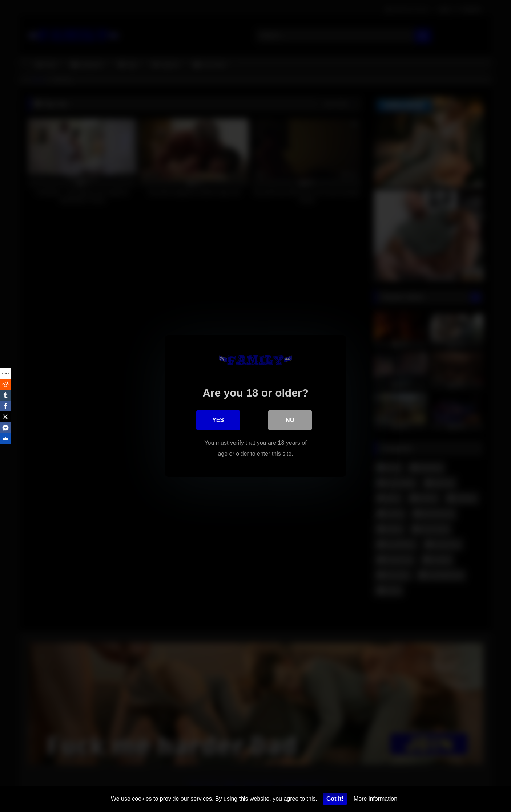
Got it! (335, 799)
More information (375, 799)
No (290, 420)
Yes (218, 420)
